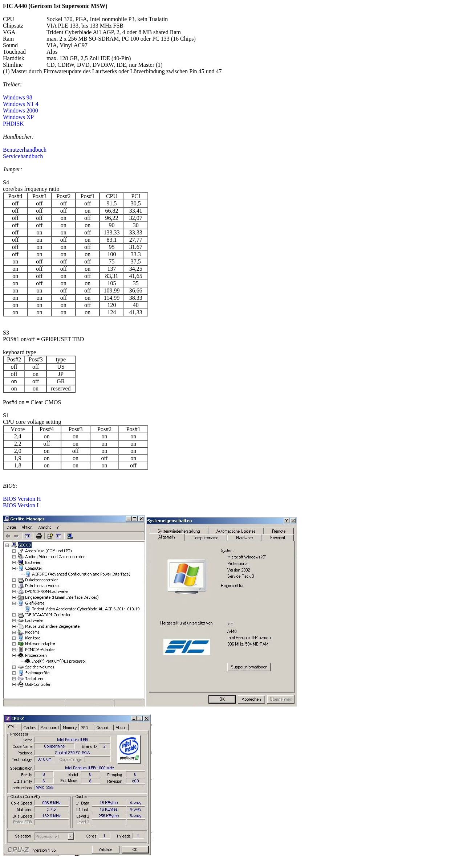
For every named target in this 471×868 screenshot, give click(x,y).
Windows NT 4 (21, 104)
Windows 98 (18, 97)
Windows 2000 (21, 110)
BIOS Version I (21, 505)
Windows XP (18, 117)
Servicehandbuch (23, 156)
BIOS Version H (22, 499)
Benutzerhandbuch (25, 150)
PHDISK (13, 124)
